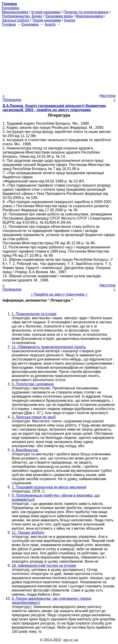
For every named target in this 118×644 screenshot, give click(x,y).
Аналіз (70, 20)
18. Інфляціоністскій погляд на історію (44, 566)
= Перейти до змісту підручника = (59, 294)
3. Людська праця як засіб (34, 417)
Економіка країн (59, 16)
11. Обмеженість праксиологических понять (49, 347)
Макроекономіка (89, 16)
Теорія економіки (47, 20)
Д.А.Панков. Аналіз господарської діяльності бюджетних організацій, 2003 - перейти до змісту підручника (54, 108)
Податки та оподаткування (86, 12)
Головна (9, 24)
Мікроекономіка (15, 12)
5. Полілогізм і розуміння (33, 384)
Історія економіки (46, 12)
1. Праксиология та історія (34, 314)
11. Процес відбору (28, 533)
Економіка (10, 8)
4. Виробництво (25, 450)
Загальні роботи (15, 20)
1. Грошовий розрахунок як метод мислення (49, 487)
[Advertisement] (59, 59)
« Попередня (12, 98)
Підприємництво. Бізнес (22, 16)
